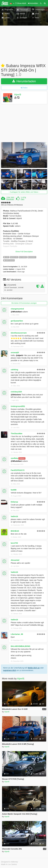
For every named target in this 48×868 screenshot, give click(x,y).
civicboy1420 (16, 392)
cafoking (14, 370)
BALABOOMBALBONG (20, 646)
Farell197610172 (18, 470)
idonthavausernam (19, 333)
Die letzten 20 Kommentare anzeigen (24, 303)
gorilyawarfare (17, 321)
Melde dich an (34, 668)
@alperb (19, 355)
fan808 (14, 490)
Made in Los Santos (9, 864)
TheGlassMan (17, 433)
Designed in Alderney (10, 862)
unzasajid (15, 352)
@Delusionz (16, 395)
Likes (22, 200)
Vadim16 (14, 516)
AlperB (18, 95)
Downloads (10, 200)
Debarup (14, 502)
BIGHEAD (15, 531)
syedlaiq (14, 458)
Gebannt (22, 458)
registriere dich (10, 670)
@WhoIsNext (16, 312)
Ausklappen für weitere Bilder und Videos (24, 192)
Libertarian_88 (17, 634)
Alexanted (15, 560)
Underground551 (18, 406)
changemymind (17, 309)
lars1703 (14, 543)
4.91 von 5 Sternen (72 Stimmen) (12, 205)
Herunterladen (24, 81)
